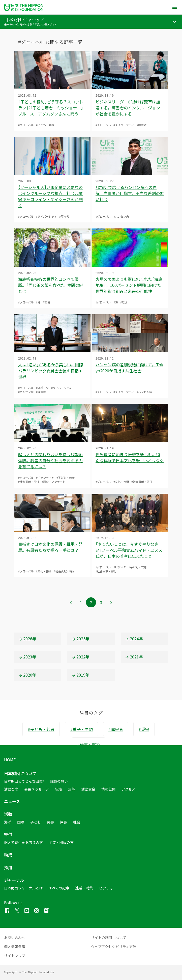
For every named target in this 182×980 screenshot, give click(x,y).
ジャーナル (14, 880)
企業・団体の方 (61, 842)
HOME (10, 760)
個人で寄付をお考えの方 (23, 842)
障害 (64, 822)
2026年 (27, 639)
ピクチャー (108, 888)
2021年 (134, 657)
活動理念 (11, 789)
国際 (21, 822)
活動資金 (88, 789)
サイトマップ (15, 956)
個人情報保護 (15, 947)
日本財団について (20, 773)
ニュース (12, 801)
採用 (8, 867)
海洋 (8, 822)
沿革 (72, 789)
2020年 (27, 675)
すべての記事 (59, 888)
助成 (8, 855)
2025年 (80, 639)
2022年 (80, 657)
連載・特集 (84, 888)
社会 (77, 822)
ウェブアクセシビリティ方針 (114, 947)
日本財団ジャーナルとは (23, 888)
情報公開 (108, 789)
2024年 (134, 639)
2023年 (27, 657)
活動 (8, 814)
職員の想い (59, 781)
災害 (50, 822)
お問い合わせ (15, 937)
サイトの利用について (109, 937)
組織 (58, 789)
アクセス (128, 789)
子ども (36, 822)
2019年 (80, 675)
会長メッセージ (37, 789)
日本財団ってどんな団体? (24, 781)
